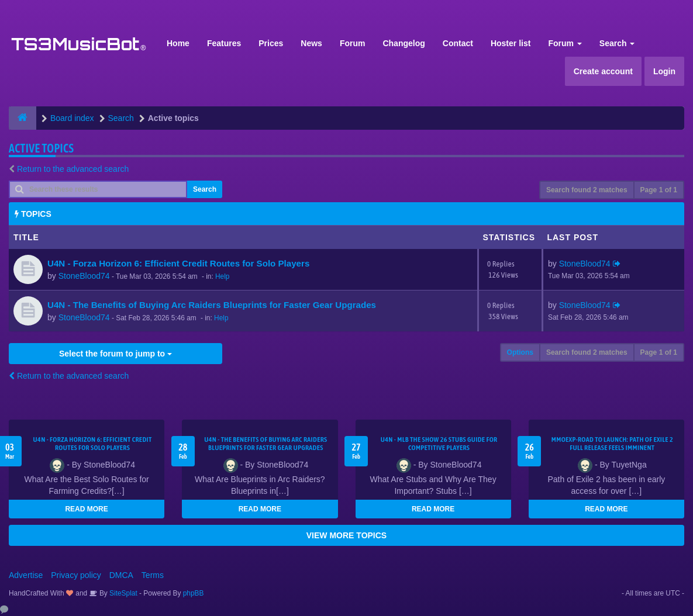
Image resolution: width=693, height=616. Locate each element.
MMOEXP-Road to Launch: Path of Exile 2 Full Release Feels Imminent (612, 444)
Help (222, 276)
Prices (271, 43)
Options (520, 352)
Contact (458, 43)
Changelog (404, 43)
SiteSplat (123, 593)
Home (178, 43)
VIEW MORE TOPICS (346, 535)
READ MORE (86, 509)
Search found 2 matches (587, 190)
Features (224, 43)
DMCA (121, 575)
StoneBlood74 (84, 276)
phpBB (194, 593)
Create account (603, 71)
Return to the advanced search (73, 169)
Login (664, 71)
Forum (353, 43)
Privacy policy (76, 575)
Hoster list (511, 43)
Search (617, 43)
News (311, 43)
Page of (659, 190)
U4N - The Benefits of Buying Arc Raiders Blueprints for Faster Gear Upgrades (212, 305)
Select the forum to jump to (115, 354)
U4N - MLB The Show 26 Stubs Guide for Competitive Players (439, 444)
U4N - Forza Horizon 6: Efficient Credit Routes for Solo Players (178, 263)
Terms (153, 575)
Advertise (26, 575)
